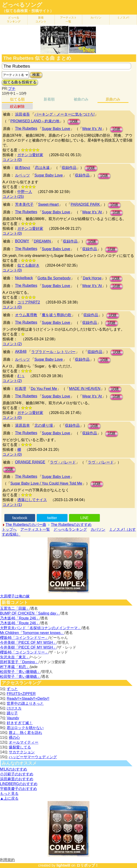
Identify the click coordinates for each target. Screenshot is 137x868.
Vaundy (13, 718)
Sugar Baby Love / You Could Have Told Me (46, 483)
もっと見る (9, 794)
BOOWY (22, 241)
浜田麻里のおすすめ (17, 779)
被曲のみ (81, 99)
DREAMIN (42, 241)
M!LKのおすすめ (14, 769)
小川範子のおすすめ (17, 774)
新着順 (49, 99)
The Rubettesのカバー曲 (26, 525)
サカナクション (22, 752)
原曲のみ (113, 99)
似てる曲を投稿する (20, 82)
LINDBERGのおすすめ (19, 784)
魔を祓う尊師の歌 (57, 315)
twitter (52, 518)
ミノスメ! (123, 18)
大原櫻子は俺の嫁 (15, 596)
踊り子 (12, 713)
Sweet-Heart (48, 204)
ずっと (12, 689)
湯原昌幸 (22, 425)
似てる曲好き (28, 265)
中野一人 (25, 192)
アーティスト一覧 (35, 529)
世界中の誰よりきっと (25, 703)
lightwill (63, 865)
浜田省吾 (22, 114)
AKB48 (21, 352)
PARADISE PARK (85, 204)
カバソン (96, 18)
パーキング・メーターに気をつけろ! (64, 114)
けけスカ (14, 708)
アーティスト (68, 20)
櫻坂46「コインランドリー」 (24, 638)
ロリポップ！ (88, 865)
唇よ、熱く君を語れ (25, 733)
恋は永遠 (42, 168)
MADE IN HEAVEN (85, 389)
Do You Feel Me (44, 389)
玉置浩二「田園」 (15, 608)
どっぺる (14, 20)
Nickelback (24, 278)
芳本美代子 (24, 204)
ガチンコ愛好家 (30, 155)
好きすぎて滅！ (20, 723)
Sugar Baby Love (56, 129)
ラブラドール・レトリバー (53, 352)
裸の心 (14, 737)
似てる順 (17, 99)
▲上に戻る (9, 798)
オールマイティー (24, 742)
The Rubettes (26, 128)
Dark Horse (92, 278)
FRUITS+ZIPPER (21, 694)
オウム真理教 (26, 315)
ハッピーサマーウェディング (33, 757)
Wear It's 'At (92, 129)
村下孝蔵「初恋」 (15, 667)
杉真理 (21, 389)
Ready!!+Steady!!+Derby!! (28, 699)
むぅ (21, 376)
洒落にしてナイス (32, 500)
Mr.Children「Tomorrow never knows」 (32, 633)
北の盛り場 (44, 425)
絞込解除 (17, 106)
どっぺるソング (22, 5)
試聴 (74, 122)
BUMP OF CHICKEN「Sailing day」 (30, 613)
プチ (12, 89)
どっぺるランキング (70, 529)
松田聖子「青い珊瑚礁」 (20, 672)
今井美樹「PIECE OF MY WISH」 (28, 642)
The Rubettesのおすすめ (71, 525)
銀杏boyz (23, 168)
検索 (36, 75)
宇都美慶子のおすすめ (18, 789)
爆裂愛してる (20, 747)
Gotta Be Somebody (54, 278)
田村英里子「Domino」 (19, 662)
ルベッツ (22, 175)
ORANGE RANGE (30, 462)
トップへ (9, 529)
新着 (41, 20)
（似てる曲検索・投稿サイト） (28, 11)
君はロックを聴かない (25, 728)
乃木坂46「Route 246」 (20, 618)
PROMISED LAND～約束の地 (35, 121)
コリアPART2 (29, 302)
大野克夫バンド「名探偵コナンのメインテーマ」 (41, 628)
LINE (85, 518)
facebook (20, 518)
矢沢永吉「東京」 (15, 657)
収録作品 (69, 168)
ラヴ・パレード (63, 462)
